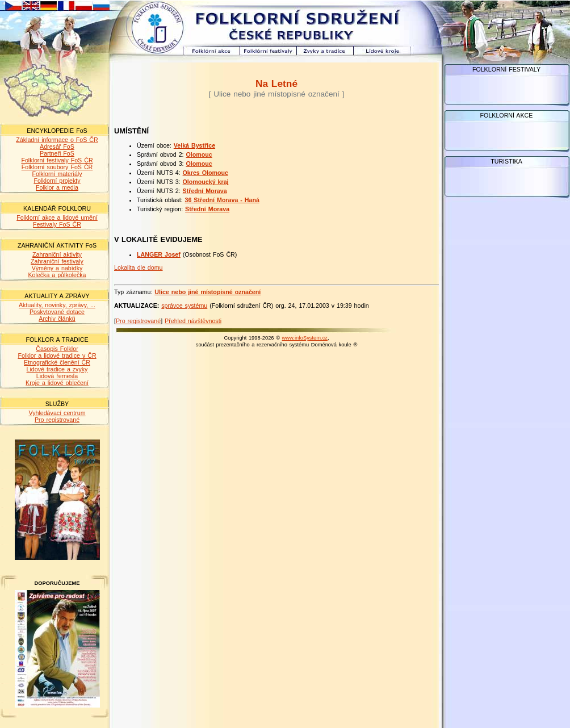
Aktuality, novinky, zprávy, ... (57, 305)
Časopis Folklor (57, 349)
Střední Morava (205, 191)
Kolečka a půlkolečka (57, 275)
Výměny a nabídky (57, 268)
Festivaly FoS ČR (57, 224)
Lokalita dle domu (139, 267)
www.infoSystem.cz (305, 338)
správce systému (184, 306)
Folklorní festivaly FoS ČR (57, 160)
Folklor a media (57, 187)
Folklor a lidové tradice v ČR (57, 355)
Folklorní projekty (57, 181)
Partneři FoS (57, 153)
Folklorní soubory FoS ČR (57, 167)
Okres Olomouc (206, 173)
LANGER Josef (159, 254)
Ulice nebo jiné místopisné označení (208, 292)
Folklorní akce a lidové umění (57, 217)
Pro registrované (57, 420)
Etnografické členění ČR (57, 362)
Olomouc (199, 154)
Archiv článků (57, 319)
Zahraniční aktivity (57, 254)
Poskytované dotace (57, 312)
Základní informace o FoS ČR (57, 140)
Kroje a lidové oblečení (57, 383)
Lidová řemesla (57, 376)
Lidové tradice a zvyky (57, 369)
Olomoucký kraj (206, 182)
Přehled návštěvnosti (193, 321)
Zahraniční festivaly (57, 261)
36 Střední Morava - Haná (222, 200)
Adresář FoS (57, 147)
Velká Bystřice (194, 145)
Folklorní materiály (57, 174)
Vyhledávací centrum (57, 413)
